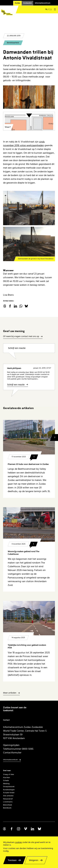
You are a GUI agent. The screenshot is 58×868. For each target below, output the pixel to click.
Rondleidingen (9, 790)
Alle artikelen (8, 796)
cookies (18, 842)
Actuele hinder (9, 793)
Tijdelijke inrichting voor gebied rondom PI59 (27, 646)
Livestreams (8, 802)
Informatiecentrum (43, 3)
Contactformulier (12, 753)
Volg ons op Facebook (12, 829)
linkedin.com (15, 306)
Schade (6, 781)
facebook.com (10, 306)
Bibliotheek (8, 805)
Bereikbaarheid (13, 43)
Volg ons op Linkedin (32, 829)
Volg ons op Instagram (19, 829)
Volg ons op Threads (5, 829)
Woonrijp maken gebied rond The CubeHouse (24, 553)
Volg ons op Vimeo (26, 829)
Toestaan (12, 860)
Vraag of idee (9, 774)
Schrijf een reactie (17, 348)
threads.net (5, 306)
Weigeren (34, 860)
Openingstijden (11, 745)
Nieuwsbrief (8, 799)
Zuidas (17, 3)
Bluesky (26, 306)
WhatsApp (21, 306)
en (51, 9)
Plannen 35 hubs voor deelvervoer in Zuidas (28, 464)
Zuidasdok (27, 3)
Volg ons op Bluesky (39, 829)
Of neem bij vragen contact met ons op (21, 337)
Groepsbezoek (9, 787)
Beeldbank (7, 808)
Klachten (6, 778)
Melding (6, 784)
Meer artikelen (10, 693)
